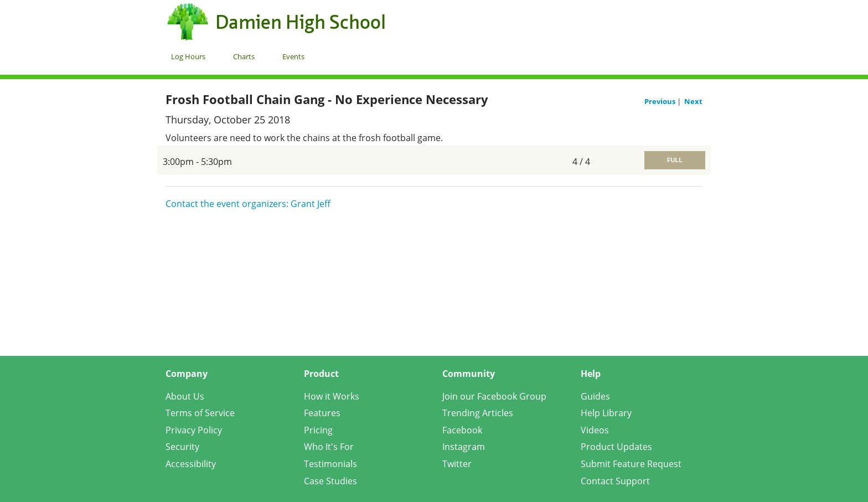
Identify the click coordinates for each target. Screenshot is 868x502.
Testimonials (330, 464)
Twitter (457, 464)
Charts (244, 56)
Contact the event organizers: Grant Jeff (248, 204)
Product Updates (616, 447)
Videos (595, 430)
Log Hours (188, 56)
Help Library (606, 413)
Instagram (464, 447)
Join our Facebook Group (494, 396)
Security (182, 447)
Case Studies (330, 481)
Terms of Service (200, 413)
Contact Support (615, 481)
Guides (595, 396)
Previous (661, 101)
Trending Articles (478, 413)
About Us (185, 396)
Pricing (318, 430)
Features (322, 413)
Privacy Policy (194, 430)
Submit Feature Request (631, 464)
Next (693, 101)
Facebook (462, 430)
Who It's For (329, 447)
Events (293, 56)
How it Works (332, 396)
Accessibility (191, 464)
